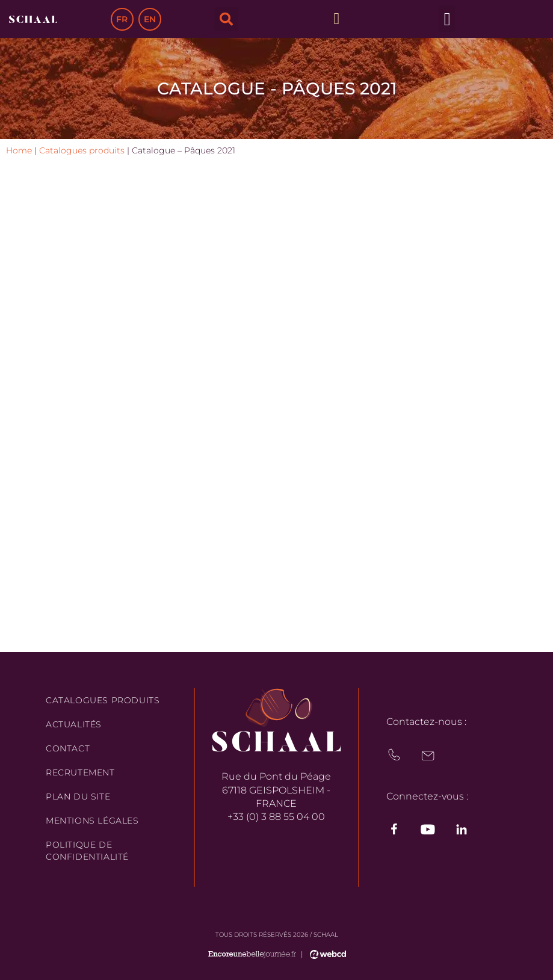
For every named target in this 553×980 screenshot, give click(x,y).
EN (150, 19)
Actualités (74, 724)
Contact (68, 748)
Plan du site (78, 797)
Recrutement (80, 772)
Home (19, 150)
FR (122, 19)
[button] (226, 19)
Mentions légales (92, 821)
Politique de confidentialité (87, 851)
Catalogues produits (82, 150)
